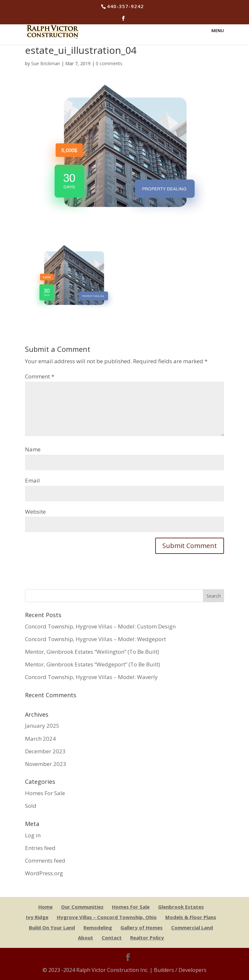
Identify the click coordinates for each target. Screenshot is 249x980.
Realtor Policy (147, 938)
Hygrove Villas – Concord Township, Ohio (107, 917)
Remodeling (98, 927)
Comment (40, 376)
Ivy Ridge (37, 917)
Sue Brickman (46, 63)
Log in (33, 835)
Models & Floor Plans (191, 917)
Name (33, 449)
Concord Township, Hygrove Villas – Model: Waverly (91, 677)
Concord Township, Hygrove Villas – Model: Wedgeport (95, 639)
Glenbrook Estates (181, 907)
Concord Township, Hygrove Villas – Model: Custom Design (100, 626)
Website (35, 512)
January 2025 (42, 726)
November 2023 (46, 764)
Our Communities (82, 907)
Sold (31, 806)
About (86, 938)
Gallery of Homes (142, 927)
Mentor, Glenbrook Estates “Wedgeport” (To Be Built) (93, 664)
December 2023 (45, 751)
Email (32, 480)
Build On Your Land (52, 927)
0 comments (109, 63)
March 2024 (40, 739)
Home (45, 907)
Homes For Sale (45, 793)
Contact (112, 938)
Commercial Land (192, 927)
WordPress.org (44, 873)
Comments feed (45, 860)
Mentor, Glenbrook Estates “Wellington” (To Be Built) (92, 652)
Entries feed (40, 848)
